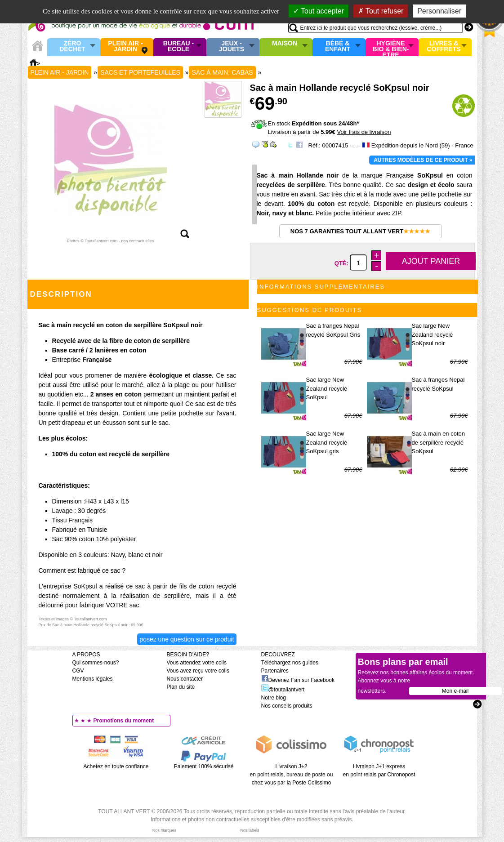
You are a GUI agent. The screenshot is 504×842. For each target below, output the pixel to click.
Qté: (342, 263)
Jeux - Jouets (232, 47)
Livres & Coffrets (444, 47)
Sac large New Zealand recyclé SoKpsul (327, 388)
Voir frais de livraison (364, 132)
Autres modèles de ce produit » (423, 160)
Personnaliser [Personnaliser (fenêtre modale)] (439, 11)
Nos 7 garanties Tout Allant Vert (360, 231)
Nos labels (250, 830)
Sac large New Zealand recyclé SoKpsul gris (327, 442)
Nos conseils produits (287, 706)
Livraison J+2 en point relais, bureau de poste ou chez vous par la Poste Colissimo (292, 775)
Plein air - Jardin (125, 47)
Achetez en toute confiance (116, 766)
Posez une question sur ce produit (187, 639)
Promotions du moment (124, 721)
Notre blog (274, 698)
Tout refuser (381, 11)
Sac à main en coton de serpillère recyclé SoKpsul (439, 442)
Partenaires (275, 671)
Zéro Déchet (72, 47)
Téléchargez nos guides (290, 663)
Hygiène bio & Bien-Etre (391, 47)
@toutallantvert (283, 690)
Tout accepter (319, 11)
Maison (285, 44)
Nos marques (165, 830)
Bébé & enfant (338, 47)
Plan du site (181, 687)
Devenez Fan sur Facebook (298, 680)
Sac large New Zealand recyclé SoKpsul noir (433, 334)
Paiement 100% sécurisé (204, 766)
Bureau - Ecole (178, 47)
